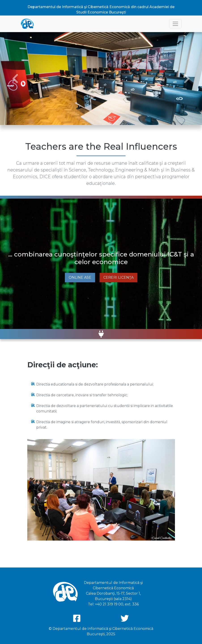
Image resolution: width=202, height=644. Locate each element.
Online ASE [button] (80, 277)
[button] (15, 79)
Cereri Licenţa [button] (118, 277)
